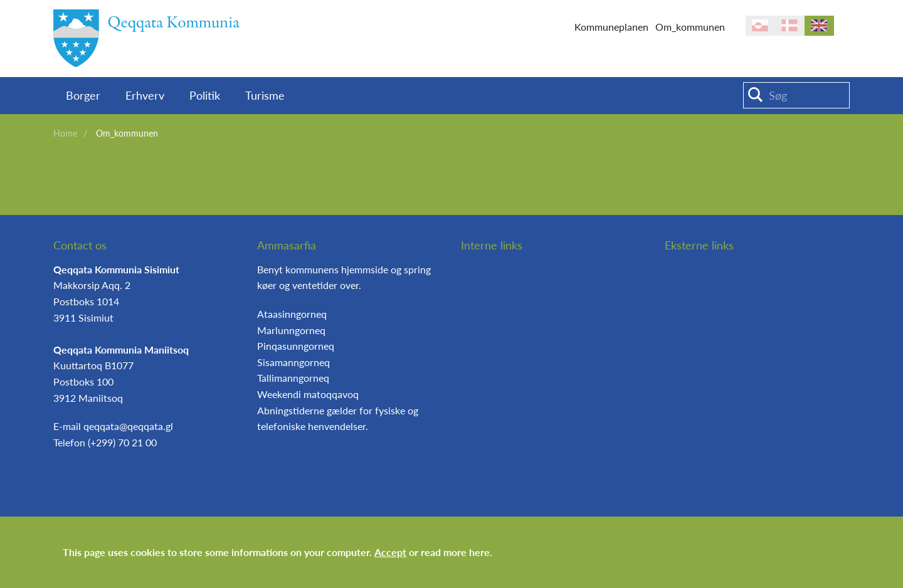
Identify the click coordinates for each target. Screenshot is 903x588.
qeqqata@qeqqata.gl (128, 426)
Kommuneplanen (611, 27)
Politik (205, 95)
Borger (83, 95)
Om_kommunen (690, 27)
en (819, 26)
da (790, 26)
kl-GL (760, 26)
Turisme (265, 95)
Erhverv (145, 95)
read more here (455, 552)
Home (65, 133)
